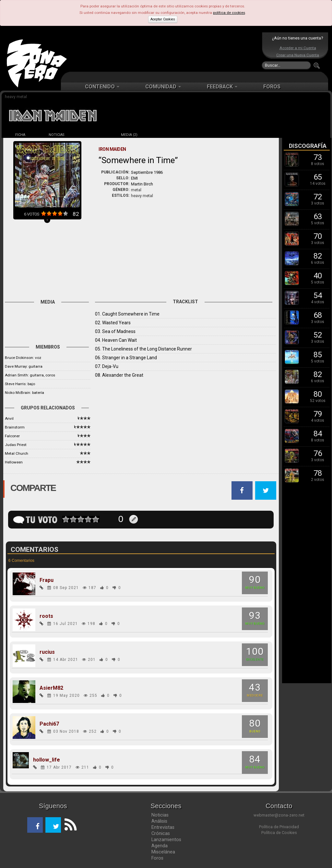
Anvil (9, 418)
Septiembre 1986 (147, 172)
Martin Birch (142, 184)
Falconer (12, 436)
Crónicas (161, 833)
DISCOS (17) (93, 135)
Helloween (14, 462)
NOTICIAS (56, 135)
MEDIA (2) (129, 135)
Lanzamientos (166, 840)
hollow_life (47, 760)
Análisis (159, 821)
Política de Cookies (279, 833)
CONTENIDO (102, 87)
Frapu (47, 580)
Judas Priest (16, 445)
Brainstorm (15, 427)
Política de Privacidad (279, 827)
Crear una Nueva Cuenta (298, 55)
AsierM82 (51, 688)
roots (46, 616)
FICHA (20, 135)
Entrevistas (163, 827)
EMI (134, 178)
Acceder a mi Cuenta (298, 48)
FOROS (272, 87)
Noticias (160, 815)
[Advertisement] (164, 52)
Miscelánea (163, 852)
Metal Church (17, 453)
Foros (157, 858)
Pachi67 (49, 724)
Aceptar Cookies (163, 19)
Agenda (160, 846)
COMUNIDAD (163, 87)
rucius (47, 652)
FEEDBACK (222, 87)
